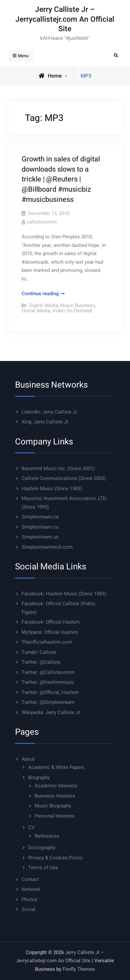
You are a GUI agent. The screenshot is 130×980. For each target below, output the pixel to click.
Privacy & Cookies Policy (55, 858)
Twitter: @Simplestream (48, 702)
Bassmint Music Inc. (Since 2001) (58, 468)
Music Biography (53, 806)
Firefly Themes (79, 969)
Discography (42, 848)
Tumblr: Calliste (39, 652)
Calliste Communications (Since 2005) (64, 478)
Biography (39, 777)
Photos (29, 899)
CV (31, 827)
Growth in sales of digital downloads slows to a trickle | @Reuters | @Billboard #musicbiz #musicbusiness (61, 179)
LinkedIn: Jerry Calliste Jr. (50, 412)
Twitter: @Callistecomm (48, 672)
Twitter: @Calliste (41, 662)
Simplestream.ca (40, 517)
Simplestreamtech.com (47, 547)
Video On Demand (72, 311)
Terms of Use (43, 868)
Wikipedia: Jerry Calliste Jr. (51, 712)
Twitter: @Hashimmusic (48, 682)
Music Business (78, 305)
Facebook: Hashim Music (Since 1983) (64, 594)
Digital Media (44, 305)
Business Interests (55, 796)
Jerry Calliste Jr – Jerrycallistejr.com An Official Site (65, 19)
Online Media (36, 311)
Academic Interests (56, 786)
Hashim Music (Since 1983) (52, 489)
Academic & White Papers (56, 767)
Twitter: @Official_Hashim (50, 692)
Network (31, 889)
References (47, 836)
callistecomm (42, 222)
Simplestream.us (40, 537)
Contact (30, 879)
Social (28, 909)
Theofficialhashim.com (47, 642)
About (28, 759)
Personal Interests (55, 816)
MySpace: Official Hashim (50, 632)
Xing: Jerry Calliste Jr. (45, 422)
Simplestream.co (40, 527)
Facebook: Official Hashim (51, 622)
